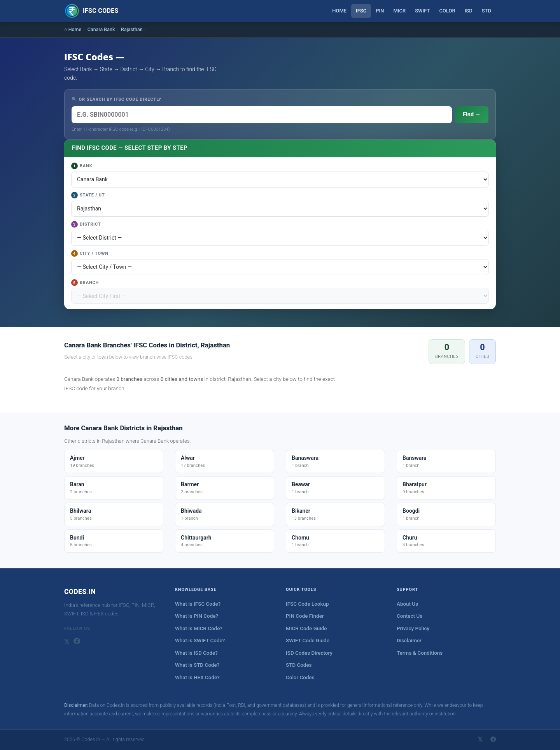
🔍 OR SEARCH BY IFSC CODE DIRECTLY (116, 99)
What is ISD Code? (196, 653)
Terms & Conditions (420, 653)
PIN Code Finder (305, 616)
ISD (469, 11)
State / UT (88, 195)
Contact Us (409, 616)
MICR (400, 11)
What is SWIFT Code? (200, 640)
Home (339, 11)
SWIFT (422, 11)
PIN (380, 11)
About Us (407, 604)
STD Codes (299, 665)
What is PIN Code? (197, 616)
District (86, 224)
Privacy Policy (413, 628)
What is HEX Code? (197, 677)
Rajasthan (132, 29)
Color (447, 11)
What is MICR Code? (199, 628)
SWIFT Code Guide (308, 640)
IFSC (361, 11)
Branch (85, 283)
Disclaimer (409, 640)
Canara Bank (101, 29)
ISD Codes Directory (309, 653)
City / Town (90, 253)
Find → (472, 115)
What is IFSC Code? (198, 604)
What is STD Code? (197, 665)
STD (486, 11)
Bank (82, 166)
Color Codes (300, 677)
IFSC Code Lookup (307, 604)
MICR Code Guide (306, 628)
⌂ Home (73, 29)
